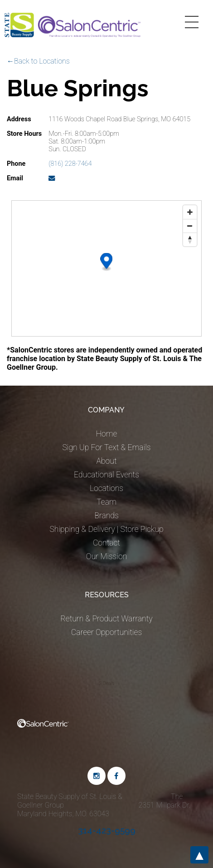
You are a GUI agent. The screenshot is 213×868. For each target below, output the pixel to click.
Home (107, 434)
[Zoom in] (190, 212)
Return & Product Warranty (106, 619)
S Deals (106, 683)
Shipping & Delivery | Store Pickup (106, 529)
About (106, 461)
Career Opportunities (106, 632)
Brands (106, 516)
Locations (106, 488)
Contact (106, 543)
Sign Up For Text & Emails (106, 447)
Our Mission (107, 556)
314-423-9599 (107, 830)
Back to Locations (42, 61)
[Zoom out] (190, 226)
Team (106, 502)
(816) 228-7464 (70, 164)
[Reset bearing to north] (190, 239)
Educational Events (106, 475)
